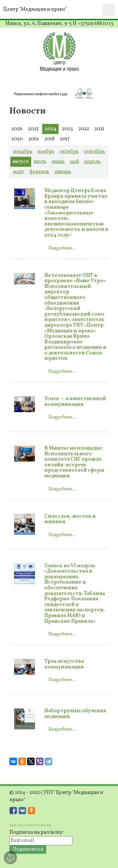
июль (40, 162)
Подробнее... (62, 248)
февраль (39, 172)
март (19, 172)
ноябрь (46, 152)
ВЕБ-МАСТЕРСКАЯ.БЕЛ (30, 825)
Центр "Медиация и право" (35, 9)
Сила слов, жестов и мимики (70, 519)
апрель (92, 162)
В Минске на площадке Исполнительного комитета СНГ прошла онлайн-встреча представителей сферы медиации (74, 462)
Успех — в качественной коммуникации (75, 402)
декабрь (23, 152)
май (74, 162)
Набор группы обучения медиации (75, 714)
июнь (58, 162)
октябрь (69, 152)
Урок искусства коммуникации (64, 664)
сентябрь (94, 152)
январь (63, 172)
